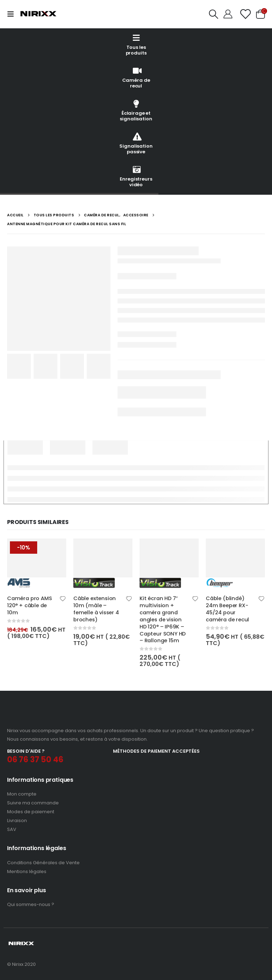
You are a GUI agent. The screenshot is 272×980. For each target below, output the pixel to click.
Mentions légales (27, 871)
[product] (37, 563)
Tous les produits (136, 44)
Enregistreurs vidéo (136, 176)
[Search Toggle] (214, 14)
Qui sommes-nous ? (31, 904)
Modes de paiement (31, 812)
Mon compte (22, 794)
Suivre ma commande (33, 803)
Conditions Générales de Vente (43, 863)
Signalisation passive (136, 143)
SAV (12, 829)
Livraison (17, 821)
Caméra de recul (136, 77)
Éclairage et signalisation (136, 110)
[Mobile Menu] (13, 14)
